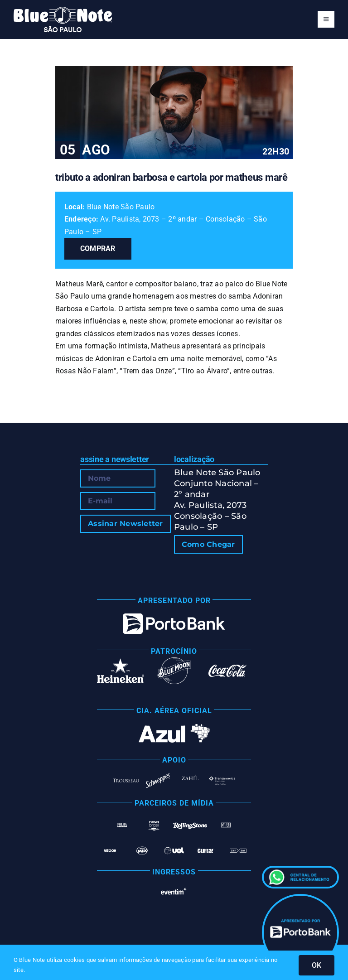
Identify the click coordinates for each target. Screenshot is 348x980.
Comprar (98, 249)
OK (317, 965)
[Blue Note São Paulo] (63, 10)
